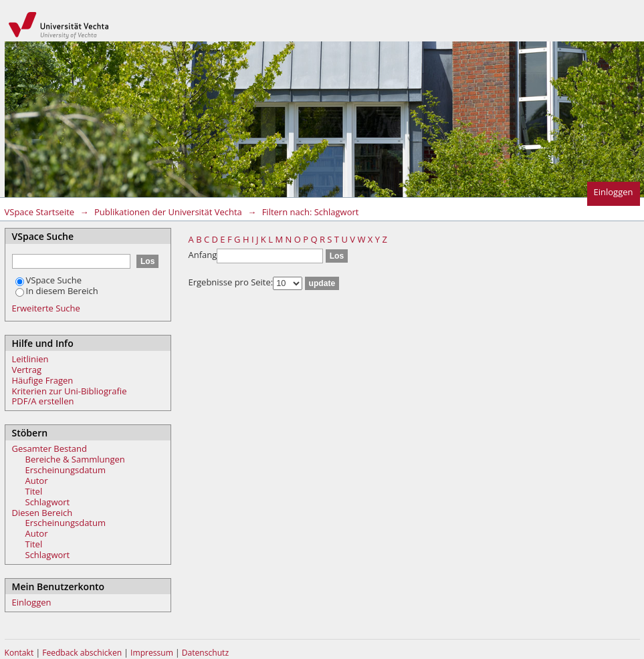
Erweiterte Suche (46, 308)
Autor (37, 481)
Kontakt (19, 653)
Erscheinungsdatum (66, 470)
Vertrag (27, 370)
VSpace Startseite (40, 212)
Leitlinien (30, 359)
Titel (34, 491)
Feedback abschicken (82, 653)
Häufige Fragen (43, 380)
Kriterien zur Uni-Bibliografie (70, 391)
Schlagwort (48, 502)
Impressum (153, 653)
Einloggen (614, 192)
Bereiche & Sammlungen (75, 459)
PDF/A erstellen (43, 401)
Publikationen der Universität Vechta (168, 212)
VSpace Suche (49, 280)
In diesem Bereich (57, 291)
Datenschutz (205, 653)
